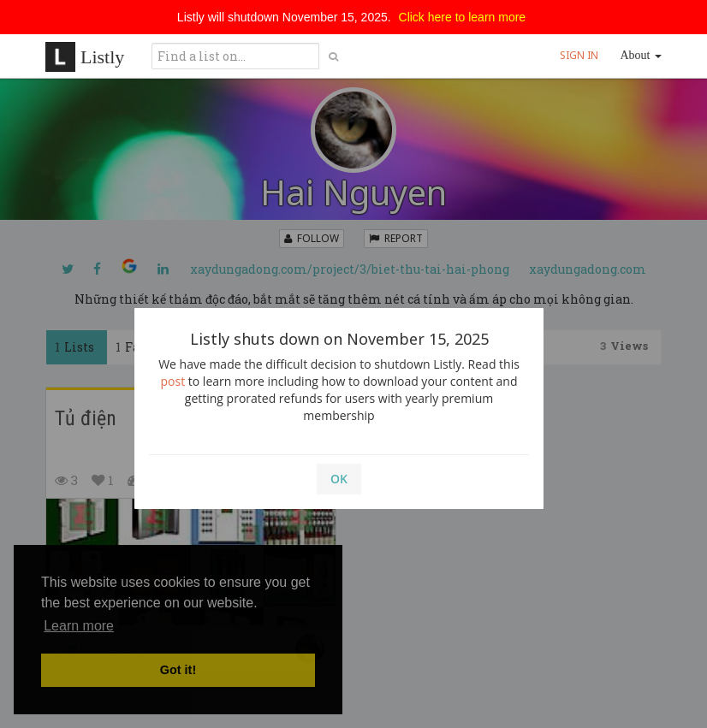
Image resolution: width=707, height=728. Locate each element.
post (173, 381)
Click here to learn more (463, 17)
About (642, 55)
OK (339, 479)
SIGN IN (579, 55)
